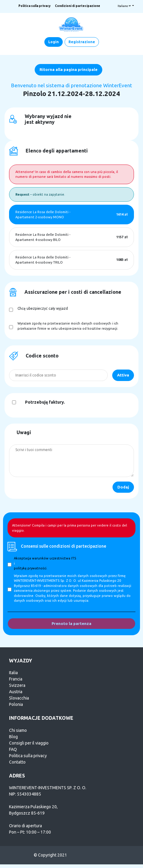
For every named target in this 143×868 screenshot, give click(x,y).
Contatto (17, 762)
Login (54, 42)
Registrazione (82, 42)
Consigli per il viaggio (29, 743)
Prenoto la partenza (71, 623)
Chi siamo (18, 730)
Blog (13, 737)
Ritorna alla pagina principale (68, 69)
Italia (13, 673)
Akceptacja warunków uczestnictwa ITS (45, 558)
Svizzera (17, 685)
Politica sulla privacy (34, 6)
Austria (16, 692)
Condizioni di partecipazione (78, 6)
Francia (16, 679)
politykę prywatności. (31, 568)
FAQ (13, 749)
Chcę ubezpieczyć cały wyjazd (43, 308)
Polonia (16, 704)
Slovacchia (19, 698)
